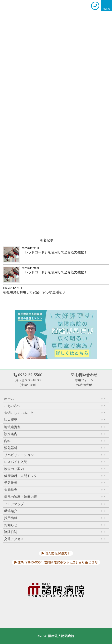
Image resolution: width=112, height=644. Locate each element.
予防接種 (55, 483)
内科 (55, 441)
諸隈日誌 (55, 532)
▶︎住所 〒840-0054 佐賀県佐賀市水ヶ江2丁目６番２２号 (56, 562)
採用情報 (55, 518)
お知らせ (55, 525)
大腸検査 (55, 490)
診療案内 (55, 434)
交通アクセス (55, 539)
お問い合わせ (84, 380)
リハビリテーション (55, 455)
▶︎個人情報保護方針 (56, 553)
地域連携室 (55, 427)
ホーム (55, 399)
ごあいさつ (55, 406)
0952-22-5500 (28, 380)
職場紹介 (55, 511)
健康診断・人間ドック (55, 476)
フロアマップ (55, 504)
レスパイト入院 (55, 462)
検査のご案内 (55, 469)
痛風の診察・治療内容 (55, 497)
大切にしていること (55, 413)
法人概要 (55, 420)
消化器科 (55, 448)
